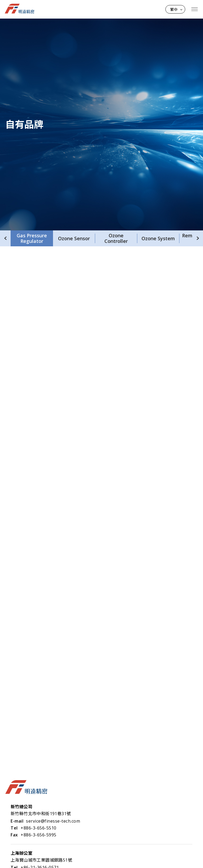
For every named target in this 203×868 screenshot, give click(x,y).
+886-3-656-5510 (39, 828)
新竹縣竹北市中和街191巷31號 (41, 814)
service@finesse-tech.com (53, 821)
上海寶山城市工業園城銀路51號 (41, 860)
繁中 (174, 9)
